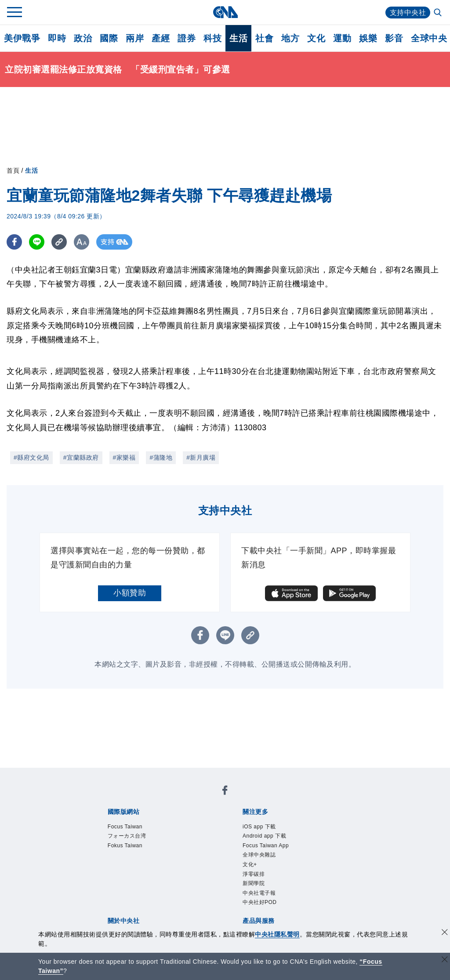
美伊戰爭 (22, 38)
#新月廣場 (201, 457)
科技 (212, 38)
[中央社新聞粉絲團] (225, 792)
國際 (109, 38)
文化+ (250, 864)
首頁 (13, 171)
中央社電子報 (259, 893)
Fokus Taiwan (125, 846)
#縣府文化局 (31, 457)
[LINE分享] (37, 242)
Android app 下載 (264, 836)
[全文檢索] (439, 13)
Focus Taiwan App (266, 846)
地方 (290, 38)
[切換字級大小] (82, 242)
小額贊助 (130, 593)
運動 (342, 38)
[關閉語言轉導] (445, 960)
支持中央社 (408, 13)
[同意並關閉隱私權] (445, 933)
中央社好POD (260, 902)
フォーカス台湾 (127, 836)
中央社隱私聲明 (277, 934)
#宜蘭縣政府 (81, 457)
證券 (187, 38)
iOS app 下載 (259, 827)
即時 (57, 38)
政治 (83, 38)
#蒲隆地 (161, 457)
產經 (161, 38)
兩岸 (135, 38)
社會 (264, 38)
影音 (394, 38)
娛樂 (368, 38)
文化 (316, 38)
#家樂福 (124, 457)
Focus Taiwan (125, 827)
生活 (238, 38)
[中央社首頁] (225, 12)
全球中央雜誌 (259, 855)
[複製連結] (59, 242)
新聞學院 (254, 883)
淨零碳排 (254, 874)
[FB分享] (14, 242)
